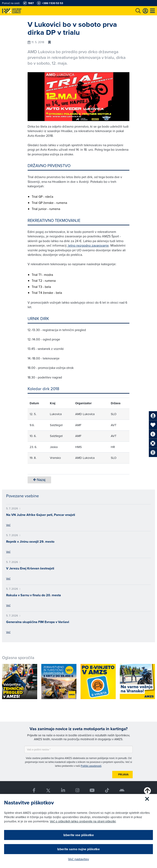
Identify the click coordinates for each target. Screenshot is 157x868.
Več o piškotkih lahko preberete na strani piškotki (83, 821)
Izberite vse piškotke (79, 835)
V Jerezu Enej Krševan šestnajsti (30, 568)
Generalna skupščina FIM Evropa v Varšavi (38, 622)
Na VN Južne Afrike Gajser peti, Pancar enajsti (41, 515)
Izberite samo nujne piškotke (78, 849)
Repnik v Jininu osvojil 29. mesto (30, 542)
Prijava (123, 774)
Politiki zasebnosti (91, 766)
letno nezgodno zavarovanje (88, 245)
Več (8, 525)
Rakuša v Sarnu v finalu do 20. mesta (34, 595)
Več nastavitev (78, 859)
